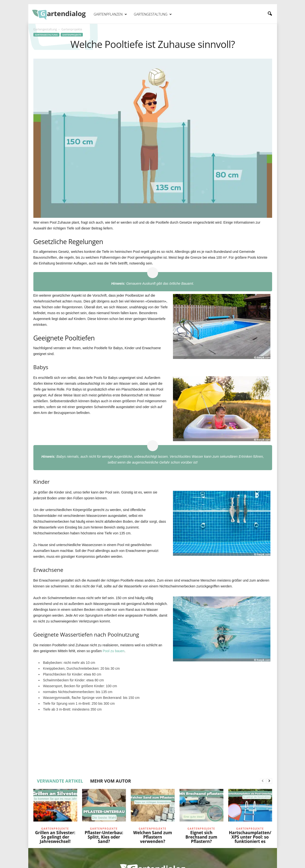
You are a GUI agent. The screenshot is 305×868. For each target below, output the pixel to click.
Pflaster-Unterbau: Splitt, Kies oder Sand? (104, 837)
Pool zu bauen (114, 651)
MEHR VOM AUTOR (111, 781)
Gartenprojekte (72, 35)
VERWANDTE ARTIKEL (60, 781)
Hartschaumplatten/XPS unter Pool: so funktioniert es (250, 837)
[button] (270, 14)
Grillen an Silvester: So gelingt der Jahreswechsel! (55, 837)
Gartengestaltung (153, 14)
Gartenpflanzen (110, 14)
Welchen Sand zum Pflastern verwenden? (153, 837)
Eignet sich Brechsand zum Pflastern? (201, 837)
